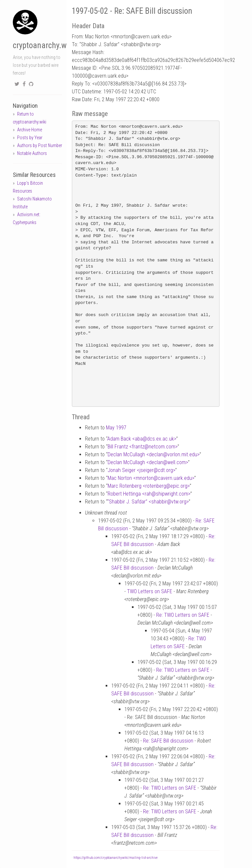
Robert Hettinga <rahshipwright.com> (149, 494)
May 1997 (116, 428)
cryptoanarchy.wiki (44, 45)
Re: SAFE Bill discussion (168, 741)
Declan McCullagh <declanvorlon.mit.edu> (154, 454)
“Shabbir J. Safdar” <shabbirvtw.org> (148, 502)
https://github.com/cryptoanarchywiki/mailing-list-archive (115, 858)
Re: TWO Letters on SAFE (183, 615)
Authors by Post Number (40, 145)
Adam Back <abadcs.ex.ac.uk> (142, 439)
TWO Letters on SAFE (150, 591)
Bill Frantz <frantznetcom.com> (143, 447)
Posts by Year (30, 138)
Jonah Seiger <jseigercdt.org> (141, 470)
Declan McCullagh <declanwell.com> (148, 462)
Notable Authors (32, 153)
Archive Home (30, 130)
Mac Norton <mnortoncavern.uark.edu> (151, 478)
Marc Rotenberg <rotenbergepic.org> (149, 486)
